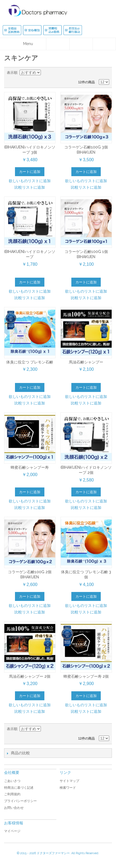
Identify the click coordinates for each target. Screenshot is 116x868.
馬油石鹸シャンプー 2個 (30, 676)
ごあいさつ (12, 781)
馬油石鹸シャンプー (86, 362)
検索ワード (68, 788)
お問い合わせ (14, 808)
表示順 (12, 73)
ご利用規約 (12, 794)
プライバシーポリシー (20, 801)
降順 (46, 73)
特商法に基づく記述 (19, 788)
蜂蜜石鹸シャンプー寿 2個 (86, 676)
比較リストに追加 (30, 187)
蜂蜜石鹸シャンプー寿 (30, 467)
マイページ (12, 831)
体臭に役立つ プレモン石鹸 (30, 362)
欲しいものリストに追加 (30, 181)
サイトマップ (69, 781)
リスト (105, 73)
